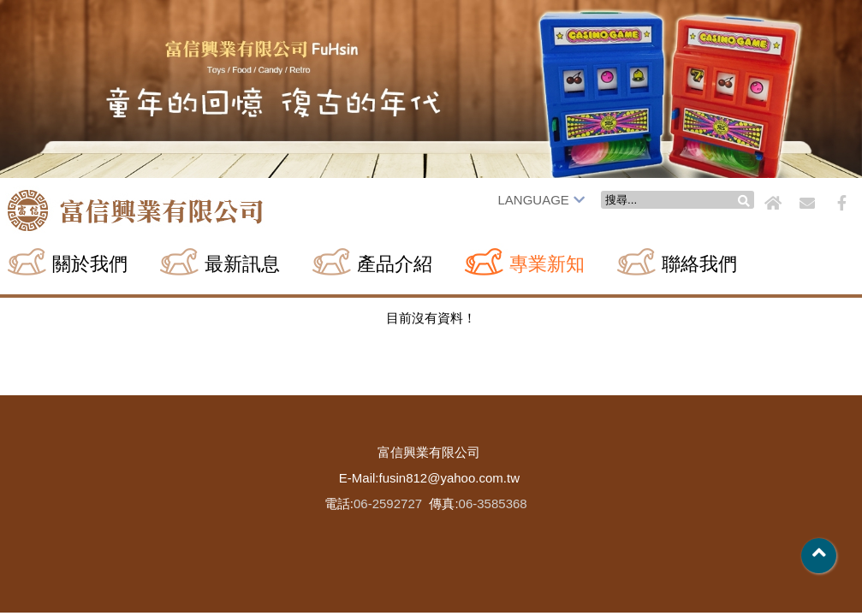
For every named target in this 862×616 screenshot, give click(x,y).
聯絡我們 (699, 264)
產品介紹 (395, 264)
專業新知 (547, 264)
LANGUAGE (541, 200)
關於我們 (90, 264)
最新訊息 (242, 264)
